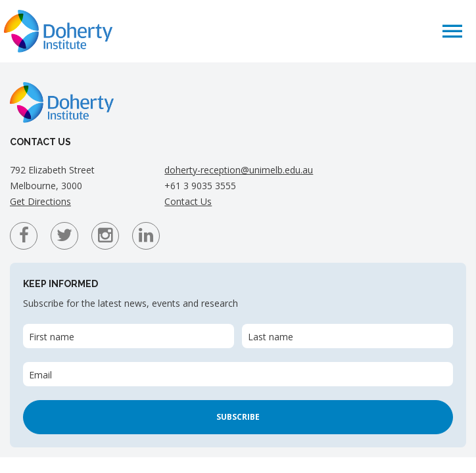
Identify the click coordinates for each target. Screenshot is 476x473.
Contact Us (188, 201)
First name (52, 337)
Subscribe (238, 417)
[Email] (238, 374)
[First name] (129, 336)
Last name (271, 337)
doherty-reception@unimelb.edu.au (239, 170)
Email (40, 375)
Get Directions (40, 201)
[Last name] (347, 336)
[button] (452, 31)
